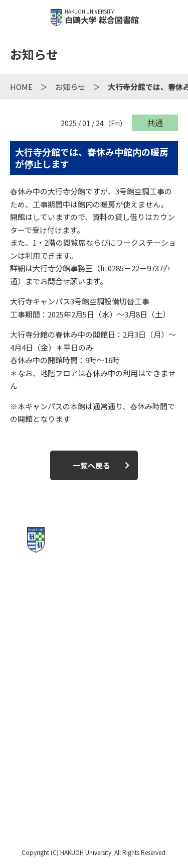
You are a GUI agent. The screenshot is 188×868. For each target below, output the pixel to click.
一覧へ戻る (91, 465)
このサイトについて (94, 725)
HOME (21, 87)
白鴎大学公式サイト (94, 796)
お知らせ (70, 87)
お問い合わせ (94, 761)
